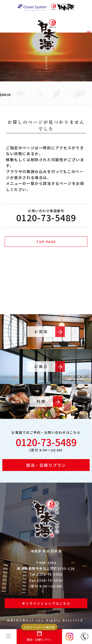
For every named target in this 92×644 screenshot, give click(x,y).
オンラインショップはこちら (46, 603)
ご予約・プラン (44, 284)
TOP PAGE (46, 242)
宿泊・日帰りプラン (39, 635)
